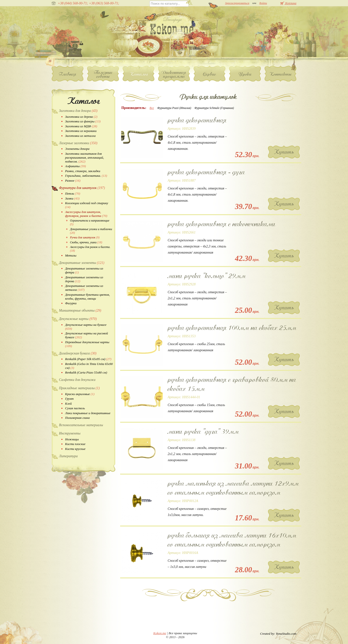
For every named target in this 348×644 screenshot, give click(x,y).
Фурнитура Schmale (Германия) (214, 108)
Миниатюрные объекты (80, 310)
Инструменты (70, 433)
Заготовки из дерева (81, 117)
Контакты (280, 74)
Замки (72, 198)
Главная (68, 74)
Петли (73, 193)
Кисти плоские (75, 444)
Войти (263, 3)
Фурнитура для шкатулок (82, 188)
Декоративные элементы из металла (84, 288)
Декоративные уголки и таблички (91, 231)
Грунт (69, 399)
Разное (73, 181)
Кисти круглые (75, 449)
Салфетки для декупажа (77, 380)
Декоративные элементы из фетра (84, 270)
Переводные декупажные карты (87, 344)
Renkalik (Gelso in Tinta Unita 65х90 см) (89, 366)
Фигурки (71, 303)
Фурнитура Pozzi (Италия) (174, 108)
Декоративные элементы (82, 263)
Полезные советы (103, 74)
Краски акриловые (80, 394)
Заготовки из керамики (81, 131)
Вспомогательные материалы (81, 425)
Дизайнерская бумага (78, 353)
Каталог (139, 74)
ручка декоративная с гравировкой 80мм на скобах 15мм (232, 384)
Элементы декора (77, 149)
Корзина (288, 3)
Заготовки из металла (80, 136)
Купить (284, 152)
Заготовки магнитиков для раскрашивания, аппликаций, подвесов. (84, 158)
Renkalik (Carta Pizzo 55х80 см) (86, 372)
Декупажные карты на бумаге (86, 327)
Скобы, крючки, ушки (86, 242)
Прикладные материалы (79, 388)
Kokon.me (160, 633)
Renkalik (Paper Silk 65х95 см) (88, 359)
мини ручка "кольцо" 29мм (207, 276)
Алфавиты (75, 166)
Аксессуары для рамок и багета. (90, 249)
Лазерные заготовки (78, 143)
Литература (68, 456)
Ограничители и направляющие (90, 222)
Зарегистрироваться (237, 3)
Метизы (71, 255)
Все (152, 108)
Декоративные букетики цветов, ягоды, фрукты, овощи (87, 297)
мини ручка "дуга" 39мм (203, 432)
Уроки (245, 74)
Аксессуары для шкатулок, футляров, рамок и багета (86, 214)
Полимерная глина (77, 418)
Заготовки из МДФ (81, 126)
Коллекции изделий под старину (87, 205)
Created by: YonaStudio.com (278, 634)
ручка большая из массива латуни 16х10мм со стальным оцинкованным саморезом (232, 540)
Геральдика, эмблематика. (86, 176)
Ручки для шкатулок (85, 237)
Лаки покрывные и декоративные (88, 413)
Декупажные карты (78, 319)
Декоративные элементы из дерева (84, 279)
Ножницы (72, 439)
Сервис (210, 74)
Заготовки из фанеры (83, 121)
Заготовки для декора (78, 111)
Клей (68, 404)
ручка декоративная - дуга (206, 172)
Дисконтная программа (174, 74)
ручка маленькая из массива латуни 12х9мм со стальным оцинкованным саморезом (233, 488)
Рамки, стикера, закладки (83, 171)
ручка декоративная (197, 120)
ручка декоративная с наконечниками (222, 224)
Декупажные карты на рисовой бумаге (87, 335)
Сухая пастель (75, 408)
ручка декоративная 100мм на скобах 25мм (232, 328)
